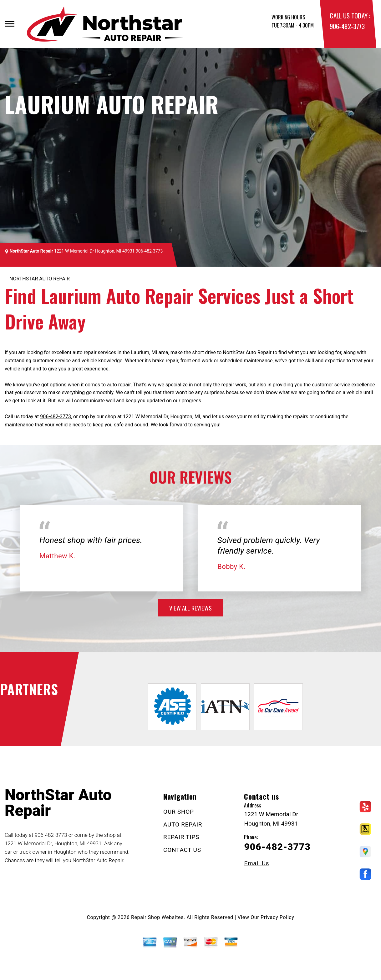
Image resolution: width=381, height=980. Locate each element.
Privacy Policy (277, 917)
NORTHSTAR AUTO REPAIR (40, 279)
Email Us (257, 863)
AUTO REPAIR (183, 824)
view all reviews (190, 608)
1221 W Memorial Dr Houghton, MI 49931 (94, 251)
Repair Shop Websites (157, 917)
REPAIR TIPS (181, 837)
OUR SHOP (179, 812)
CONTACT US (182, 850)
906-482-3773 (347, 26)
